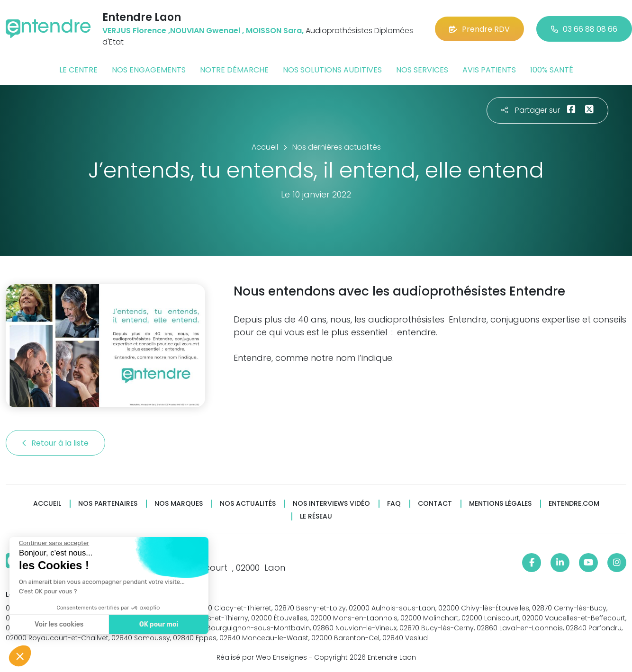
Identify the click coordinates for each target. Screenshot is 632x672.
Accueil (47, 504)
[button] (20, 656)
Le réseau (316, 516)
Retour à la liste (55, 443)
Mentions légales (500, 504)
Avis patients (489, 70)
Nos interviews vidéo (331, 504)
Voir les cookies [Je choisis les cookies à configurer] (59, 624)
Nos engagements (149, 70)
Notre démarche (234, 70)
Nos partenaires (108, 504)
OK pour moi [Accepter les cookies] (158, 624)
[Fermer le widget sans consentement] (54, 543)
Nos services (422, 70)
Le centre (78, 70)
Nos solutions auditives (332, 70)
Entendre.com (574, 504)
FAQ (394, 504)
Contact (435, 504)
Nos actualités (248, 504)
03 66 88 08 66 (584, 29)
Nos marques (179, 504)
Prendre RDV (479, 29)
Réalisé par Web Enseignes (262, 657)
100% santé (552, 70)
